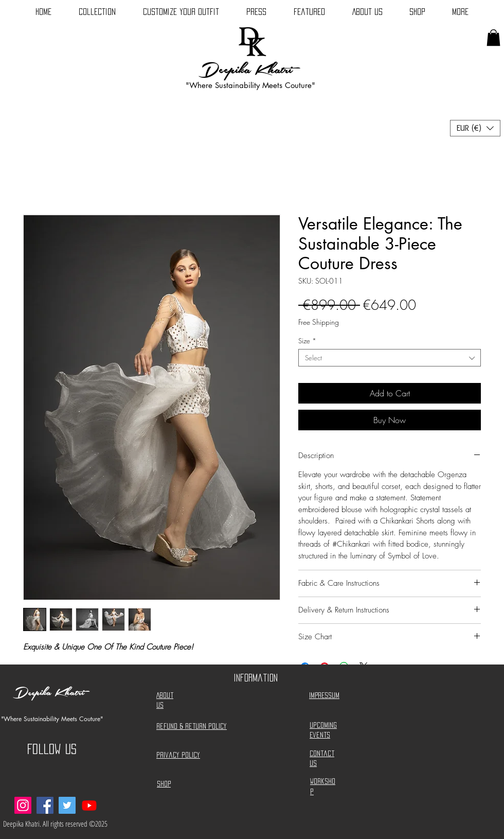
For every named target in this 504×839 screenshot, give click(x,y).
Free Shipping (319, 322)
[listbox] (475, 128)
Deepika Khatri (246, 70)
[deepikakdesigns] (89, 805)
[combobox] (390, 358)
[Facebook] (45, 805)
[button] (493, 38)
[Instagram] (23, 805)
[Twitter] (67, 805)
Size (307, 341)
